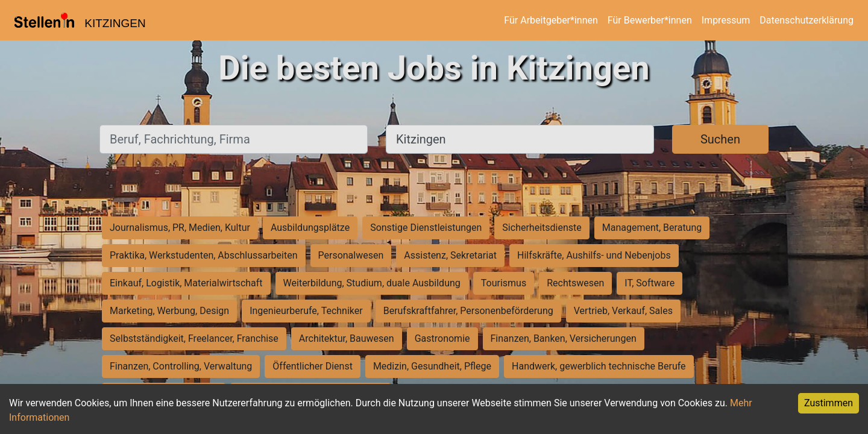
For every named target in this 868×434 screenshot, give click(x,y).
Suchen (720, 139)
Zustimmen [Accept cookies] (829, 403)
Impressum (726, 20)
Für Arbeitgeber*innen (551, 20)
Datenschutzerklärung (807, 20)
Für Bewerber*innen (650, 20)
